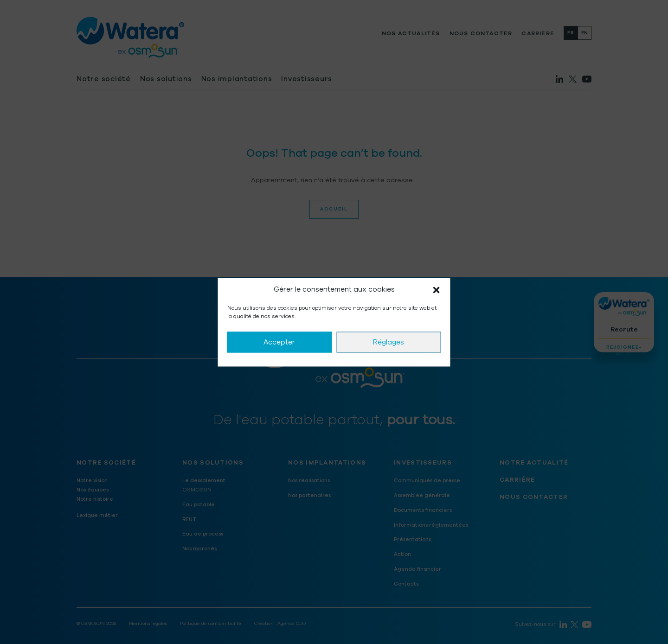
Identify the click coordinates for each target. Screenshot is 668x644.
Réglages (389, 342)
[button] (437, 289)
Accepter (279, 342)
